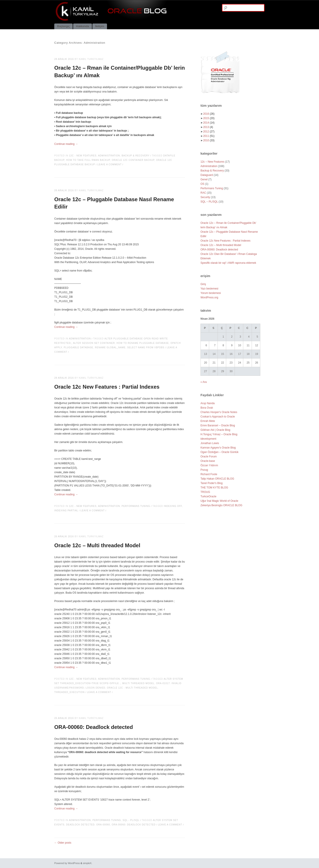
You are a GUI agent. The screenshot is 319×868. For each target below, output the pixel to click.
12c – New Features (212, 162)
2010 (209, 140)
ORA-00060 (103, 825)
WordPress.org (209, 297)
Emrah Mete (208, 421)
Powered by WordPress (67, 863)
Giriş (203, 284)
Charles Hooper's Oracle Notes (219, 412)
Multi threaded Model (138, 683)
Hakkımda (83, 26)
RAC (203, 193)
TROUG (205, 492)
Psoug (204, 470)
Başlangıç (63, 26)
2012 (209, 132)
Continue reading (66, 144)
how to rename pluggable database (143, 343)
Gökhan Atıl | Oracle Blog (215, 430)
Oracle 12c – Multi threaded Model (97, 545)
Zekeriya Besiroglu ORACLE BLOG (221, 505)
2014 (209, 123)
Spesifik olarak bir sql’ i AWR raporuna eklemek (228, 263)
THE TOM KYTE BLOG (214, 488)
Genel (204, 179)
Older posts (63, 843)
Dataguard (207, 175)
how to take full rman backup (88, 160)
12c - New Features (83, 156)
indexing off (173, 506)
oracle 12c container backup (133, 160)
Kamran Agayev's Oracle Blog (218, 448)
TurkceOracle (208, 496)
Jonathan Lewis (210, 443)
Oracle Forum (209, 457)
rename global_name (110, 347)
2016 (209, 114)
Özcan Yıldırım (209, 465)
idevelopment (208, 439)
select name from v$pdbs (146, 347)
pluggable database (79, 347)
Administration (109, 156)
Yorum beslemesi (211, 293)
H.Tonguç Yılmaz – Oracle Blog (219, 434)
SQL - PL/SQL (131, 820)
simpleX (87, 863)
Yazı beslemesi (209, 289)
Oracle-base (208, 461)
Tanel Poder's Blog (212, 483)
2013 (208, 127)
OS (202, 184)
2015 (209, 118)
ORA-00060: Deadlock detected (94, 727)
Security (205, 197)
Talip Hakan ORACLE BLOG (217, 479)
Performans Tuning (136, 506)
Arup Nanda (208, 403)
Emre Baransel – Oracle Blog (218, 425)
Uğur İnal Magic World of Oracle (219, 501)
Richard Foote (209, 474)
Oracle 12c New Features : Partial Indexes (107, 387)
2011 (209, 136)
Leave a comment (110, 164)
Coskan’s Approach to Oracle (218, 417)
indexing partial (66, 511)
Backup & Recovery (136, 156)
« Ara (204, 382)
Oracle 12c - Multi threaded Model (132, 688)
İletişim (100, 26)
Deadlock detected (81, 825)
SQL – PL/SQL (209, 202)
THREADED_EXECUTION (69, 692)
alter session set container (94, 343)
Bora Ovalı (207, 408)
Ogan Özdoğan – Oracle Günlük (219, 452)
